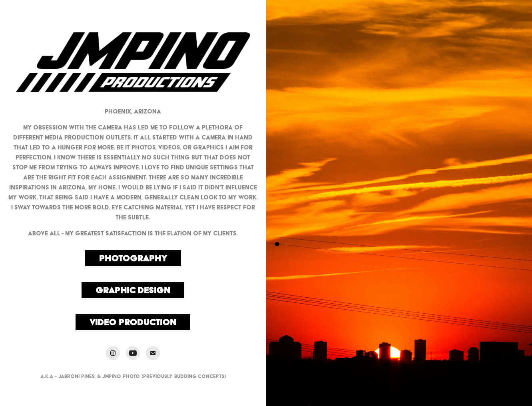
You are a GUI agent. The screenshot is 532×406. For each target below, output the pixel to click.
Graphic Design (133, 290)
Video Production (133, 322)
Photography (133, 258)
